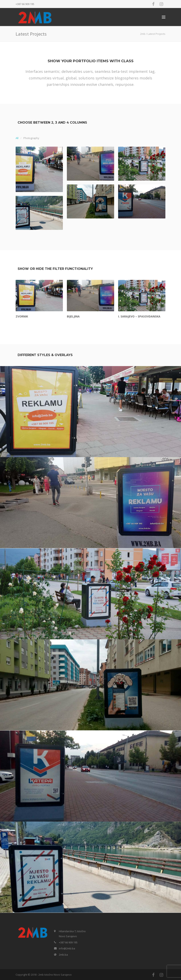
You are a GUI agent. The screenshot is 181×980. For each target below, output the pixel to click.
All (17, 138)
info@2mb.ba (67, 948)
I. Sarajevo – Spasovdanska (139, 316)
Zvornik (22, 316)
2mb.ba (63, 955)
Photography (31, 138)
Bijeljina (73, 316)
